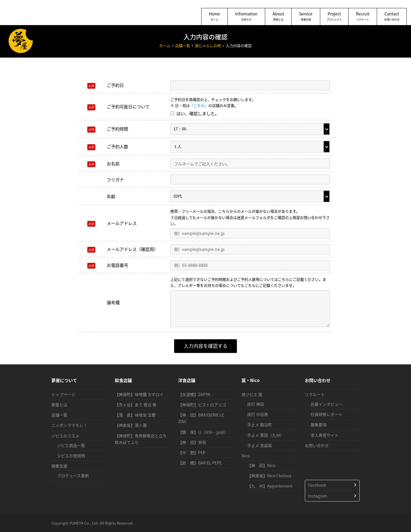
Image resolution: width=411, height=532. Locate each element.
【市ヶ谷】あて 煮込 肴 (136, 405)
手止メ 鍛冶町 (260, 425)
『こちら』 (199, 105)
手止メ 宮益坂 (260, 445)
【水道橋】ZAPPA (194, 394)
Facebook (317, 485)
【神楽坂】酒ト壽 (131, 425)
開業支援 (59, 466)
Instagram (318, 496)
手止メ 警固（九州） (266, 435)
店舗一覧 (59, 415)
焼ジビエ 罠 (252, 394)
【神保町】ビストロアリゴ (202, 405)
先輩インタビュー (327, 404)
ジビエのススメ (65, 436)
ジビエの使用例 (71, 456)
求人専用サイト (325, 435)
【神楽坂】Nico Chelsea (269, 476)
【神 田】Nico (261, 465)
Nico (246, 456)
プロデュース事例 (73, 476)
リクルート (315, 394)
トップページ (63, 394)
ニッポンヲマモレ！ (69, 425)
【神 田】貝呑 (192, 442)
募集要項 (319, 425)
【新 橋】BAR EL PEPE (200, 463)
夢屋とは (59, 405)
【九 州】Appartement (270, 486)
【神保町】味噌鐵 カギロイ (139, 394)
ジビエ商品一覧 (71, 445)
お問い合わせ (317, 445)
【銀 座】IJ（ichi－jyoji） (203, 432)
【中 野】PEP (192, 452)
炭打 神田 (256, 404)
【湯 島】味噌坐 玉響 (135, 415)
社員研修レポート (327, 414)
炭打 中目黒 (258, 414)
